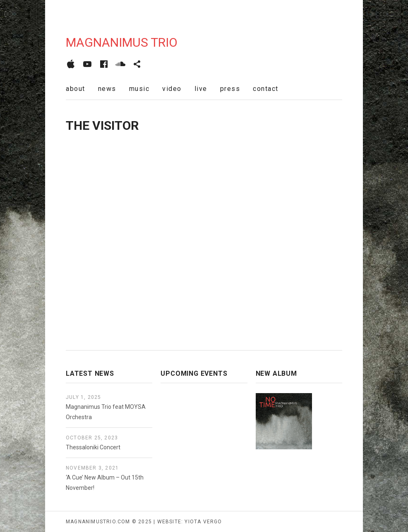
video (172, 89)
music (139, 89)
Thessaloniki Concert (93, 447)
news (107, 89)
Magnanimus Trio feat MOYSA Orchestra (106, 412)
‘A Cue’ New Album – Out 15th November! (105, 483)
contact (266, 89)
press (230, 89)
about (76, 89)
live (201, 89)
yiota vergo (203, 522)
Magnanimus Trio (122, 42)
